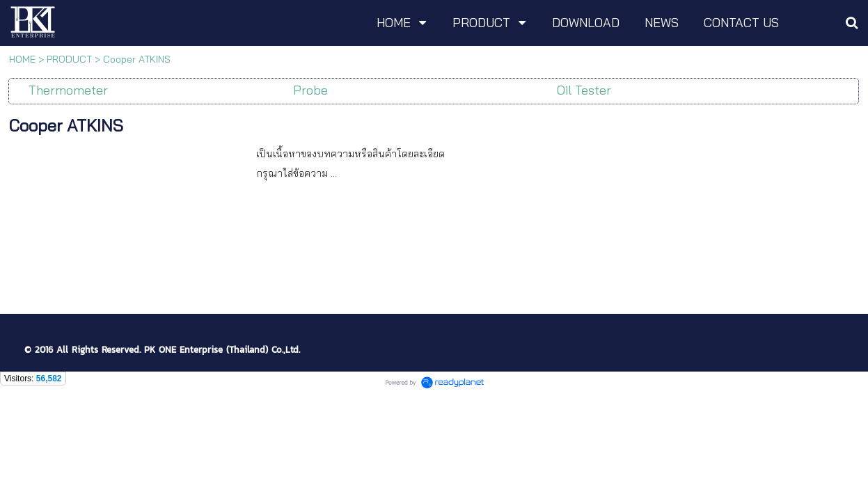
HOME (22, 59)
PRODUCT (69, 59)
